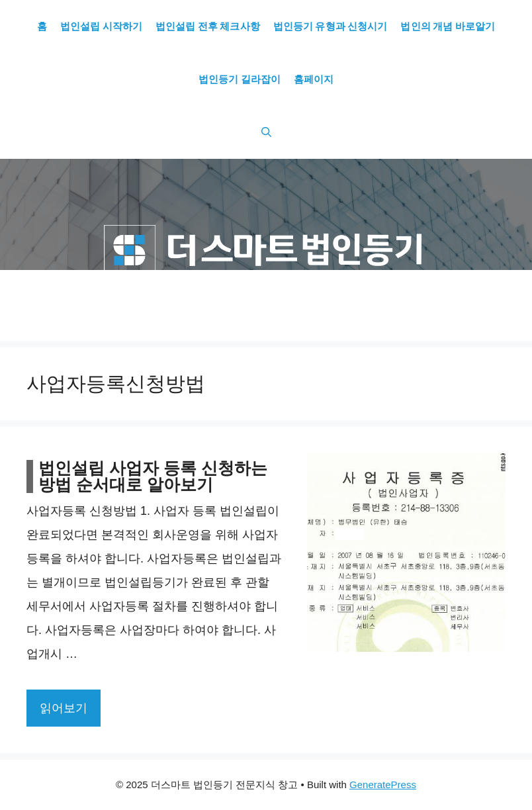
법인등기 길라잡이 (240, 79)
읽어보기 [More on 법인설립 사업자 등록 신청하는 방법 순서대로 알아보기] (64, 708)
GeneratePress (383, 785)
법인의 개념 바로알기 (448, 26)
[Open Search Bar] (266, 132)
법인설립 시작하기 (101, 26)
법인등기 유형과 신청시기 (331, 26)
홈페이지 (314, 79)
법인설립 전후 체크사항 (208, 26)
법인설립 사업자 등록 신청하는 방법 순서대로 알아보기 (153, 476)
